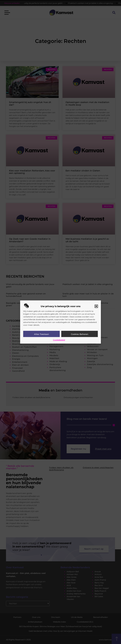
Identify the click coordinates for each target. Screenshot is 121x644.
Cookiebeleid (59, 340)
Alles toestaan (42, 334)
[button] (96, 306)
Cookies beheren (80, 334)
